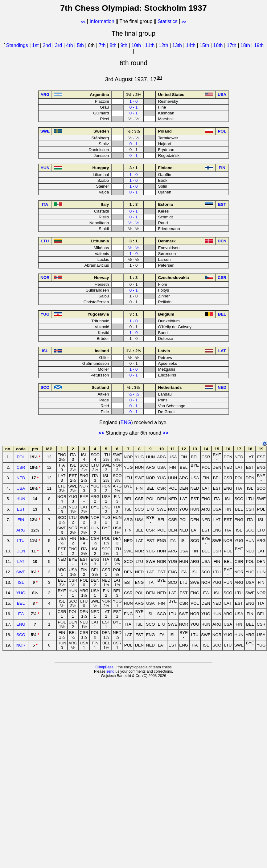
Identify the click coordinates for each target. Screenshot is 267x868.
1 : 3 (134, 204)
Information (102, 21)
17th (232, 45)
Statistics (167, 21)
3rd (59, 45)
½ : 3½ (133, 131)
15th (205, 45)
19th (259, 45)
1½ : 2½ (134, 95)
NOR (21, 645)
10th (137, 45)
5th (81, 45)
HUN (21, 499)
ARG (21, 530)
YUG (21, 593)
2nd (47, 45)
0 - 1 (134, 107)
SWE (21, 572)
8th (114, 45)
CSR (21, 467)
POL (21, 457)
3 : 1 (134, 168)
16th (219, 45)
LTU (21, 541)
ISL (21, 582)
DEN (21, 551)
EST (21, 509)
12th (164, 45)
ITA (21, 614)
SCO (21, 635)
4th (70, 45)
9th (125, 45)
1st (36, 45)
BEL (21, 603)
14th (191, 45)
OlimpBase (105, 667)
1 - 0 (134, 101)
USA (21, 488)
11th (150, 45)
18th (246, 45)
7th (103, 45)
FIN (21, 520)
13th (178, 45)
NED (21, 478)
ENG (126, 422)
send (110, 671)
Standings (17, 45)
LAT (21, 561)
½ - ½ (133, 223)
